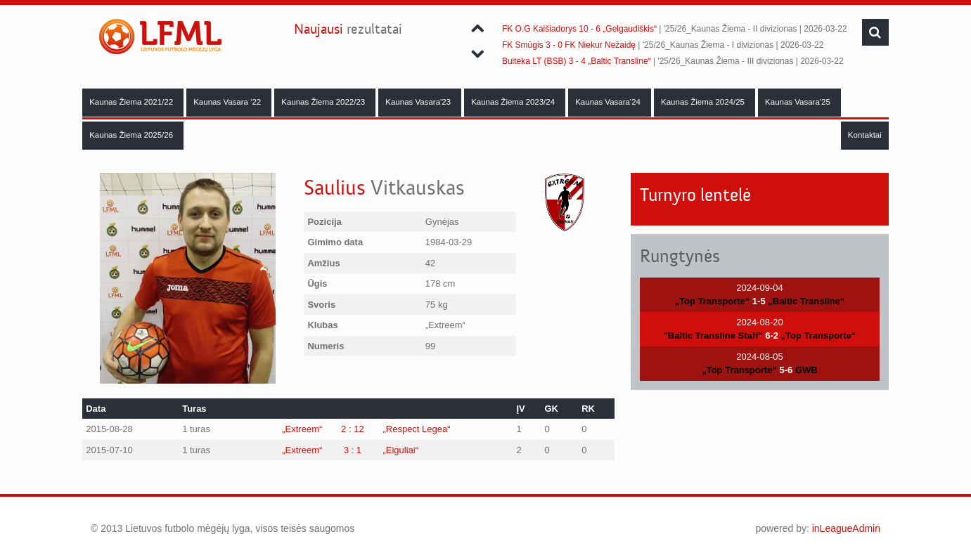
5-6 (786, 370)
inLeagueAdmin (846, 528)
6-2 (772, 336)
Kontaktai (865, 135)
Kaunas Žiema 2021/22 (132, 102)
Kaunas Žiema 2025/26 (132, 135)
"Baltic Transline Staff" (713, 336)
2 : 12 (353, 429)
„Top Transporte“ (713, 301)
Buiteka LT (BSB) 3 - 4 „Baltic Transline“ (577, 61)
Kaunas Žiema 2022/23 (324, 102)
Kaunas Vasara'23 (419, 102)
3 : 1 (353, 450)
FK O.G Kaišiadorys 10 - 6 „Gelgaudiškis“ (579, 29)
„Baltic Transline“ (806, 301)
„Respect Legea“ (416, 429)
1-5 (759, 301)
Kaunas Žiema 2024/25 (704, 102)
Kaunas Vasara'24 (609, 102)
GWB (806, 370)
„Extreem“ (302, 429)
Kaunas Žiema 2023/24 (514, 102)
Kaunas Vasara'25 (799, 102)
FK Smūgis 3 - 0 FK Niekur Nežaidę (569, 45)
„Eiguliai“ (400, 450)
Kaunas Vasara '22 (228, 102)
